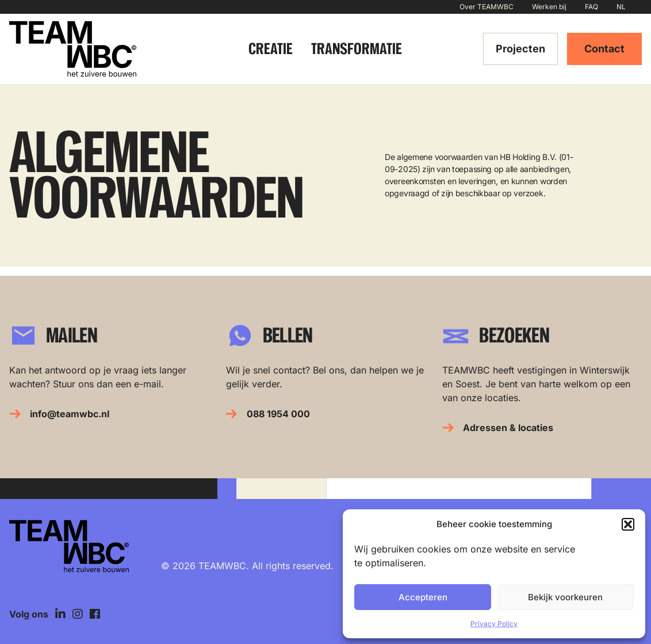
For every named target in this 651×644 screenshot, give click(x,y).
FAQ (591, 7)
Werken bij (549, 7)
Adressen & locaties (508, 428)
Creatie (271, 49)
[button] (628, 524)
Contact (604, 49)
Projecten (520, 49)
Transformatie (357, 49)
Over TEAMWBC (487, 7)
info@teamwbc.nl (70, 414)
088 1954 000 (278, 414)
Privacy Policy (494, 624)
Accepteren (423, 597)
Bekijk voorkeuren (565, 597)
